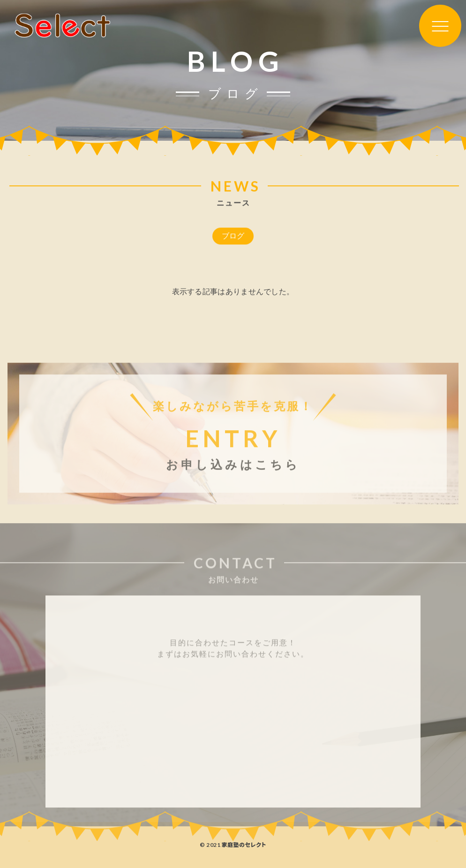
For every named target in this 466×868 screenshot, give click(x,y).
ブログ (233, 237)
